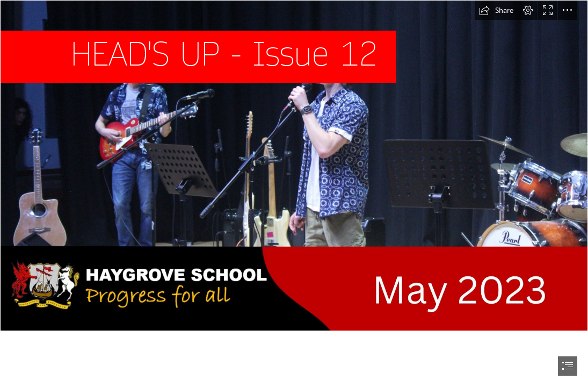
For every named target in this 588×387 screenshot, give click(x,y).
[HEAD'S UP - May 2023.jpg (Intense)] (294, 166)
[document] (294, 193)
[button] (496, 10)
